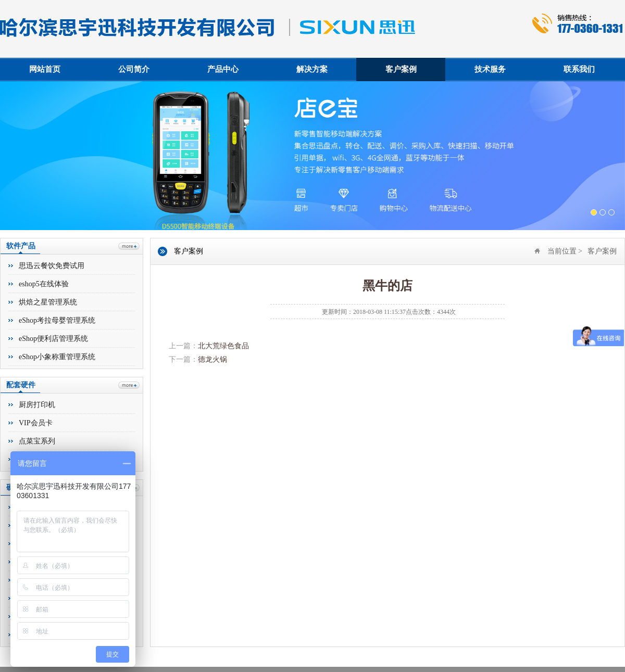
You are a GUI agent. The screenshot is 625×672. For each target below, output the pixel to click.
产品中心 (223, 69)
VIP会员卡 (36, 423)
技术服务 (490, 69)
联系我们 (579, 69)
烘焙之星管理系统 (48, 302)
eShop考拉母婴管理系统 (57, 320)
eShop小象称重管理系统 (57, 357)
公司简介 (134, 69)
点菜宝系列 (37, 441)
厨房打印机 (37, 405)
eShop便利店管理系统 (53, 339)
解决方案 (312, 69)
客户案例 (401, 69)
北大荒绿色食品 (223, 346)
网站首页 (45, 69)
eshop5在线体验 (44, 284)
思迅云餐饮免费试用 (52, 266)
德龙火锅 (213, 359)
